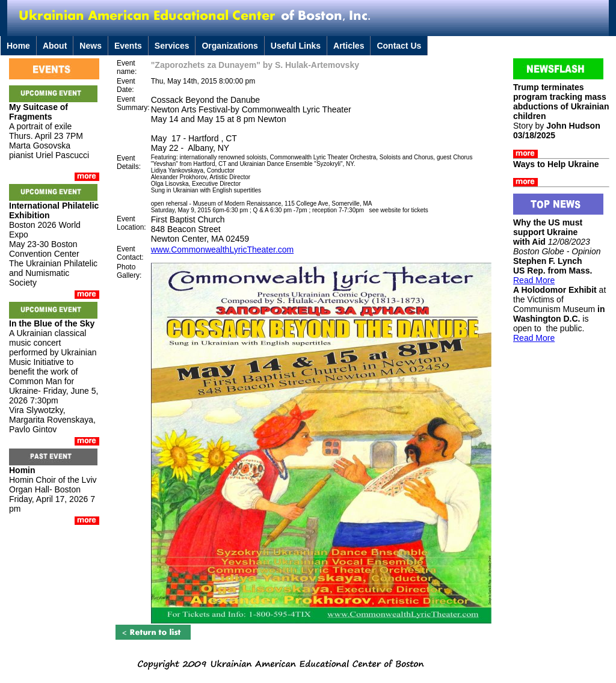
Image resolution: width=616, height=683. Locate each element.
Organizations (229, 46)
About (55, 46)
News (91, 46)
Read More (534, 280)
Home (18, 46)
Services (172, 46)
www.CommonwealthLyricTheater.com (223, 250)
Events (128, 46)
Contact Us (399, 46)
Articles (349, 46)
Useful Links (296, 46)
